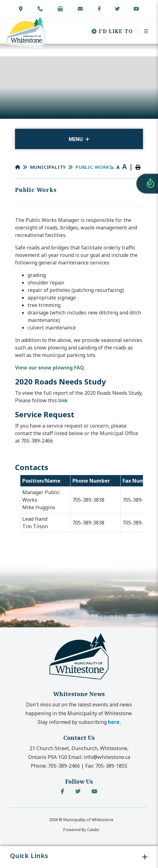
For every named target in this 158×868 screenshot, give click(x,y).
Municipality (48, 167)
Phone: (55, 766)
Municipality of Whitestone (26, 32)
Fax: (106, 766)
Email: (99, 757)
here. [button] (114, 722)
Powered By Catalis (81, 830)
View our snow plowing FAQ (50, 368)
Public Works (94, 167)
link (63, 400)
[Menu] (144, 31)
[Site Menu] (79, 139)
